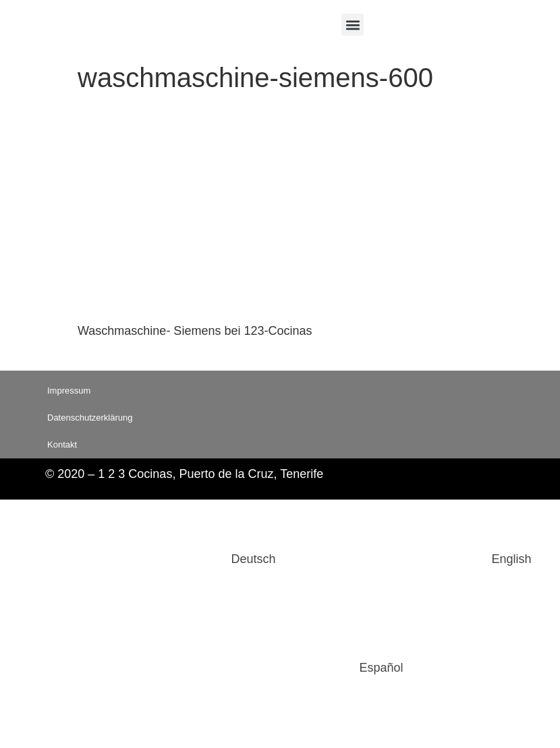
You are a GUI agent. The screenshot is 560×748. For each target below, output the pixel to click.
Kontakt (62, 445)
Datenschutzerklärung (90, 418)
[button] (353, 25)
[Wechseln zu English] (411, 559)
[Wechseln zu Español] (280, 668)
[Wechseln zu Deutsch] (152, 559)
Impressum (69, 391)
